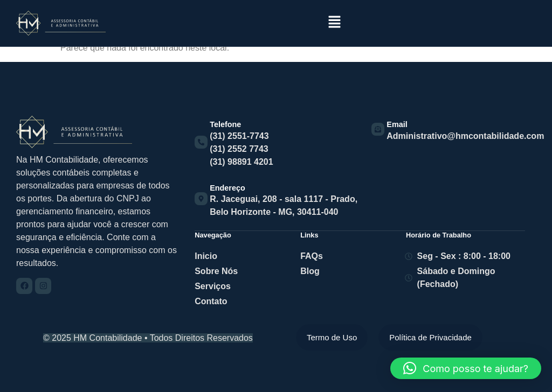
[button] (334, 23)
